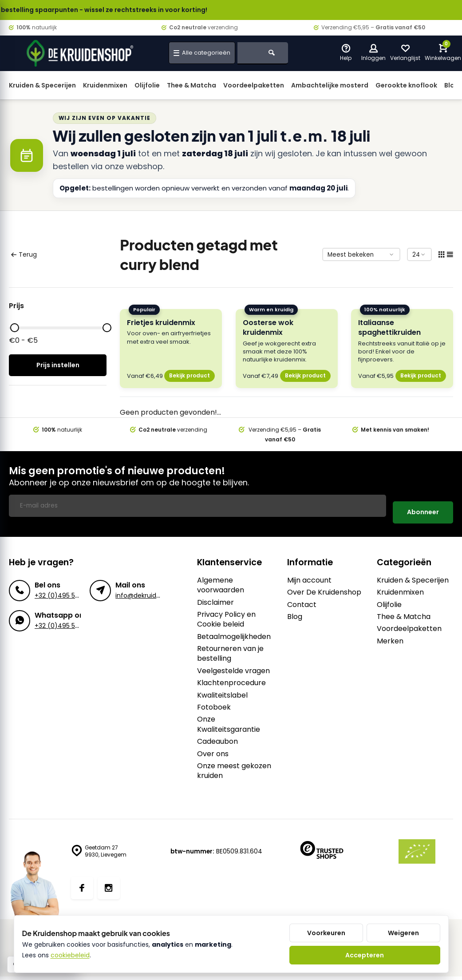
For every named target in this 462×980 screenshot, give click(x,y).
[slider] (15, 328)
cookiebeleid (70, 955)
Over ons (213, 747)
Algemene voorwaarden (221, 579)
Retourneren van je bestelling (230, 647)
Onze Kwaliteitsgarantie (229, 718)
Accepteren (365, 955)
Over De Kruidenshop (324, 586)
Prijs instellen (58, 365)
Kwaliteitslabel (222, 689)
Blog (295, 610)
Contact (302, 598)
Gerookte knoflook (406, 85)
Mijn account (309, 574)
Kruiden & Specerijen (42, 85)
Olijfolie (147, 85)
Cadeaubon (217, 735)
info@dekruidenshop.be (151, 589)
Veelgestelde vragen (233, 664)
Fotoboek (214, 701)
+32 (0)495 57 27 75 (65, 589)
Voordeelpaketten (254, 85)
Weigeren (403, 933)
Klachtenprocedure (231, 676)
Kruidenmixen (105, 85)
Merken (390, 635)
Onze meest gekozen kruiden (234, 764)
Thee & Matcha (192, 85)
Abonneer (423, 505)
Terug (24, 255)
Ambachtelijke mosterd (330, 85)
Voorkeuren (326, 933)
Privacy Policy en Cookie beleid (226, 613)
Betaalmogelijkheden (234, 630)
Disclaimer (215, 596)
